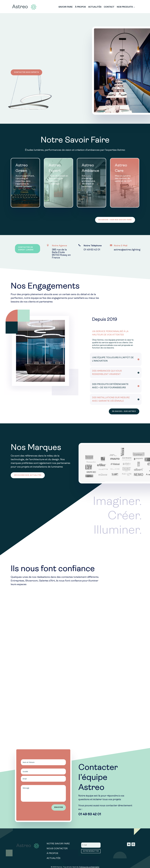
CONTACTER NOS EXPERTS (27, 72)
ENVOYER (59, 808)
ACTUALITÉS (95, 7)
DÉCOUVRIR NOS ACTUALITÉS (28, 475)
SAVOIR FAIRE (66, 7)
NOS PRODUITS (125, 7)
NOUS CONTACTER (57, 849)
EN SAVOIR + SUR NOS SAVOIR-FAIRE (115, 220)
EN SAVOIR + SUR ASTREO (124, 412)
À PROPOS (80, 7)
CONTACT (109, 7)
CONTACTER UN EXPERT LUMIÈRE (26, 249)
